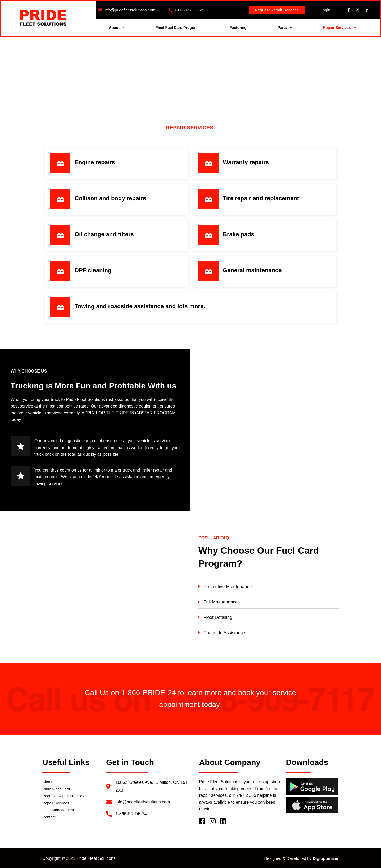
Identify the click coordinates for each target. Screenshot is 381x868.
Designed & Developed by (290, 858)
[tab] (269, 584)
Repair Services (339, 27)
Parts (285, 27)
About (117, 27)
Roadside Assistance (226, 632)
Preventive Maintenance (229, 585)
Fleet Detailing (219, 616)
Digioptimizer (326, 858)
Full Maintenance (222, 601)
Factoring (238, 27)
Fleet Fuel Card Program (177, 27)
